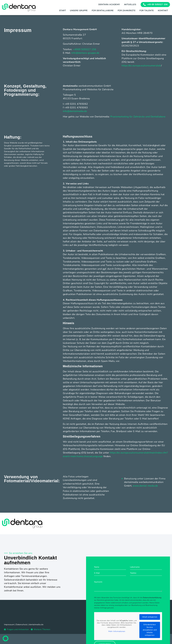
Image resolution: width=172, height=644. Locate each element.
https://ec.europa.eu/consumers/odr (141, 66)
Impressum (9, 624)
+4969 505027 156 (84, 49)
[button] (6, 638)
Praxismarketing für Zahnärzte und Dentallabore (138, 117)
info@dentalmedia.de (75, 111)
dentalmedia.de (36, 624)
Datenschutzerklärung (152, 625)
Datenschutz (22, 624)
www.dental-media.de (145, 486)
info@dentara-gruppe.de (85, 53)
